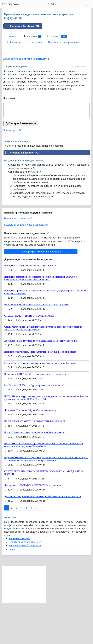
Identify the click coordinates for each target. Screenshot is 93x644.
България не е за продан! (18, 259)
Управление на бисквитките (25, 587)
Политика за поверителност (64, 42)
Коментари (14, 42)
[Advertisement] (47, 73)
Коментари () (12, 171)
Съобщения (31, 36)
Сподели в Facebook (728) (22, 26)
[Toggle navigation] (87, 4)
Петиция (11, 36)
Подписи (57, 36)
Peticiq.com (10, 4)
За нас (13, 590)
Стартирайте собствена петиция (41, 293)
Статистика (35, 42)
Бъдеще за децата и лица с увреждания (26, 266)
